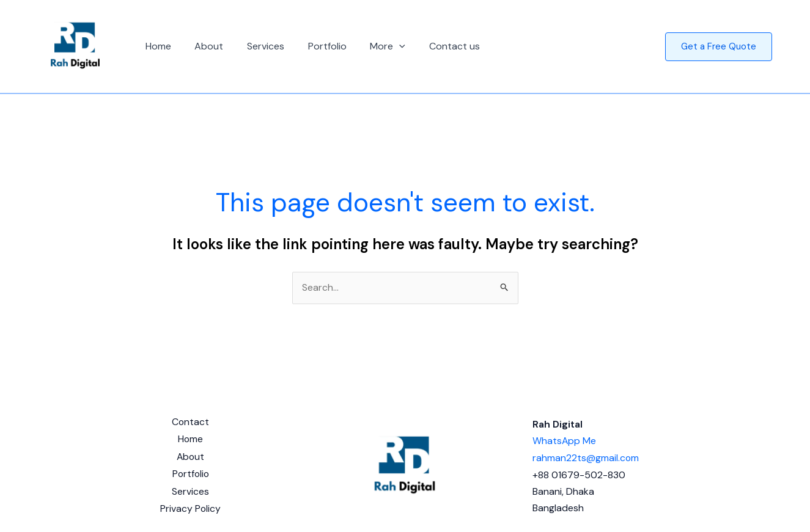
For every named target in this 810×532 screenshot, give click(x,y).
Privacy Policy (190, 505)
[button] (381, 46)
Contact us (432, 46)
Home (156, 46)
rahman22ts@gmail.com (586, 455)
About (203, 46)
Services (256, 46)
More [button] (370, 46)
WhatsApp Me (565, 439)
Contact (190, 422)
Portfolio (313, 46)
